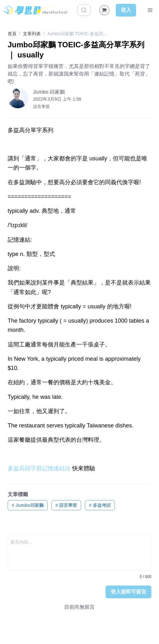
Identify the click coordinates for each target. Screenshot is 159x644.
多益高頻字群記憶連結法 (39, 468)
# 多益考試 (100, 505)
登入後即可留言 (128, 592)
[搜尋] (84, 10)
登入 (126, 10)
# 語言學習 (66, 505)
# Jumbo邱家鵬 (28, 505)
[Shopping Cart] (104, 10)
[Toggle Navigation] (150, 10)
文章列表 (32, 34)
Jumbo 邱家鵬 (49, 92)
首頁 (12, 34)
